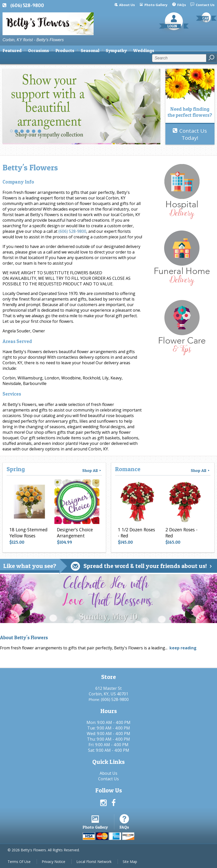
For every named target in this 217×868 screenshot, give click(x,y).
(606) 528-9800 (27, 5)
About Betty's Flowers (24, 638)
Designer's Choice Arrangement (75, 533)
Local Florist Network (94, 862)
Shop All (92, 470)
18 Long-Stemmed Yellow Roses (28, 533)
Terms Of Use (19, 862)
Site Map (130, 862)
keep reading (183, 648)
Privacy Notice (53, 862)
